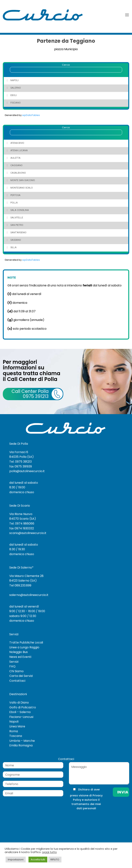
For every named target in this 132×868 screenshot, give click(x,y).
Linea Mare (17, 726)
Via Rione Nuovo (21, 514)
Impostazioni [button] (16, 860)
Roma (14, 731)
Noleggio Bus (19, 652)
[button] (127, 15)
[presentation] (94, 818)
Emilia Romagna (21, 745)
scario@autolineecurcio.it (28, 533)
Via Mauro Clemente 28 (26, 576)
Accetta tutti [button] (38, 860)
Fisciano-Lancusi (21, 717)
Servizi (14, 662)
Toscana (16, 736)
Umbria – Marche (22, 741)
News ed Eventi (20, 657)
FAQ (12, 666)
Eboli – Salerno (20, 712)
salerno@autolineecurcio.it (29, 595)
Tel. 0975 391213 (20, 462)
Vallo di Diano (19, 703)
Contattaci (17, 681)
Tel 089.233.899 (20, 585)
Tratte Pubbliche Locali (26, 642)
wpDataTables (31, 115)
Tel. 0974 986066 (22, 524)
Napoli (14, 722)
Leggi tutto (49, 852)
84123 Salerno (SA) (23, 581)
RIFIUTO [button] (55, 860)
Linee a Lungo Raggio (24, 647)
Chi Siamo (16, 671)
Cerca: (66, 68)
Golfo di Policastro (23, 707)
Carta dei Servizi (21, 676)
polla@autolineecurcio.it (27, 471)
